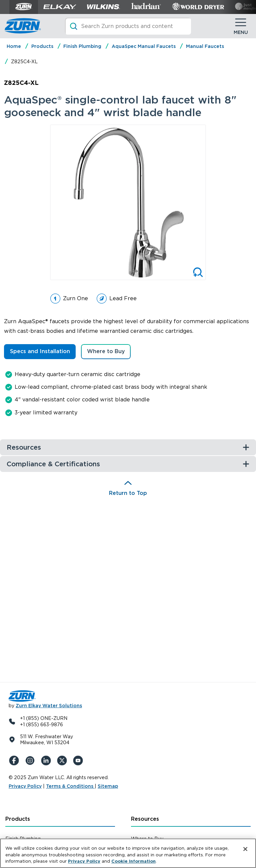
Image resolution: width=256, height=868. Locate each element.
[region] (128, 853)
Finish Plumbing (82, 46)
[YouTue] (79, 760)
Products (42, 46)
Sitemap (108, 786)
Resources (145, 819)
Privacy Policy (25, 786)
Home (14, 46)
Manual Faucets (205, 46)
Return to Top (128, 493)
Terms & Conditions (70, 786)
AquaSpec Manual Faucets (144, 46)
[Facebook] (15, 760)
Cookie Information (133, 861)
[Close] (245, 849)
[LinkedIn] (47, 760)
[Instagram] (31, 760)
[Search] (128, 26)
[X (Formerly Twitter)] (63, 760)
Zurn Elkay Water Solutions (49, 706)
